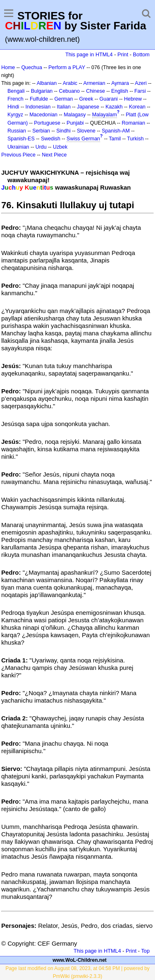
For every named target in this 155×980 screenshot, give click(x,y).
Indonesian (38, 107)
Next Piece (54, 155)
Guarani (109, 99)
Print (123, 54)
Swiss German (83, 139)
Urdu (41, 147)
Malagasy (75, 115)
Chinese (95, 91)
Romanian (134, 123)
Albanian (47, 83)
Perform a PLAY (67, 67)
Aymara (120, 83)
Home (8, 67)
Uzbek (60, 147)
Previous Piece (18, 155)
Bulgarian (42, 91)
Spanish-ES (21, 139)
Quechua (31, 67)
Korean (137, 107)
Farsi (140, 91)
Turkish (135, 139)
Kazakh (114, 107)
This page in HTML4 (89, 54)
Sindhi (63, 131)
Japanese (88, 107)
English (120, 91)
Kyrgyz (15, 115)
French (15, 99)
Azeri (141, 83)
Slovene (86, 131)
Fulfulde (39, 99)
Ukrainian (18, 147)
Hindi (13, 107)
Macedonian (43, 115)
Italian (64, 107)
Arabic (70, 83)
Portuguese (47, 123)
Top (145, 951)
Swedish (51, 139)
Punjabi (75, 123)
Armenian (94, 83)
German (63, 99)
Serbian (41, 131)
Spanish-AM (116, 131)
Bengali (16, 91)
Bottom (141, 54)
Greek (86, 99)
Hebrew (133, 99)
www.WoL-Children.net (80, 960)
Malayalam (105, 115)
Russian (17, 131)
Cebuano (69, 91)
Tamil (115, 139)
